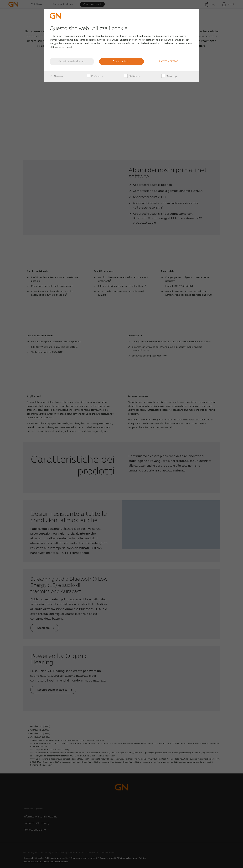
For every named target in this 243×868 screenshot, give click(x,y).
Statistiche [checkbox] (132, 76)
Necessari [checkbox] (57, 76)
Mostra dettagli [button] (171, 61)
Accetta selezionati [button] (72, 61)
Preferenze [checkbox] (95, 76)
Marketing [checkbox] (169, 76)
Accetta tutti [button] (121, 61)
